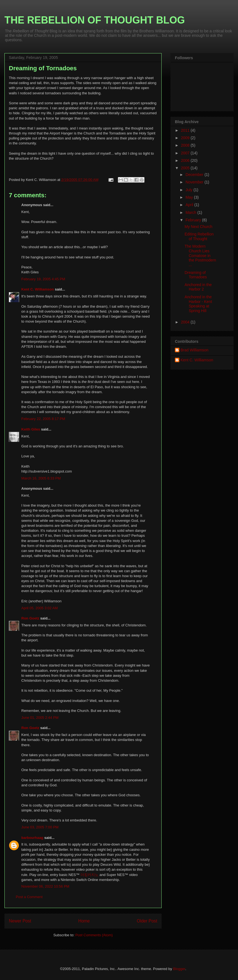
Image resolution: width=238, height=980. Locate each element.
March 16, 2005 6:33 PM (41, 478)
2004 (186, 322)
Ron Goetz (30, 618)
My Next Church (198, 227)
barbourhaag (32, 838)
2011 (186, 130)
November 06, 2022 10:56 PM (45, 886)
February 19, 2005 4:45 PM (43, 279)
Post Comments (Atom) (94, 935)
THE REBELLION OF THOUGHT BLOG (95, 20)
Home (84, 921)
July (189, 190)
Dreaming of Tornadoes (196, 275)
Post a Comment (29, 897)
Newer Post (20, 921)
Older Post (147, 921)
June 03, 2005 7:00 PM (40, 827)
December (195, 175)
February (194, 220)
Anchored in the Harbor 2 (198, 287)
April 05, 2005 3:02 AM (40, 608)
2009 (186, 138)
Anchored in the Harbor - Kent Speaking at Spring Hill (198, 304)
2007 (186, 153)
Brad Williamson (194, 350)
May (190, 197)
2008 (186, 145)
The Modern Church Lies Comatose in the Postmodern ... (200, 256)
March (191, 212)
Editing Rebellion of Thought (199, 236)
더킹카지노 (90, 875)
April (190, 205)
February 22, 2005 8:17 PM (43, 419)
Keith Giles (31, 429)
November (195, 182)
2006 (186, 160)
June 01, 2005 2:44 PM (40, 718)
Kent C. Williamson (38, 289)
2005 (186, 168)
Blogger (179, 969)
